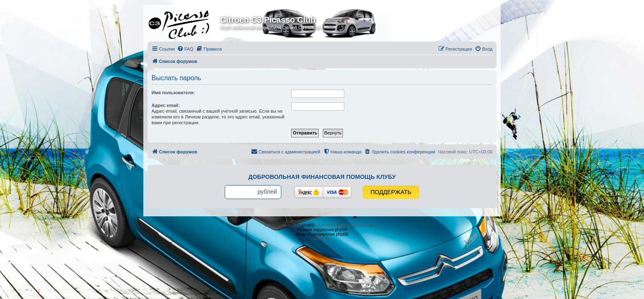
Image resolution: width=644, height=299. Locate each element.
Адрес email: (166, 105)
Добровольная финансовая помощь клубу (322, 177)
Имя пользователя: (173, 93)
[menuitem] (185, 49)
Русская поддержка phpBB (322, 230)
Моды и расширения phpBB (322, 234)
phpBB (308, 225)
